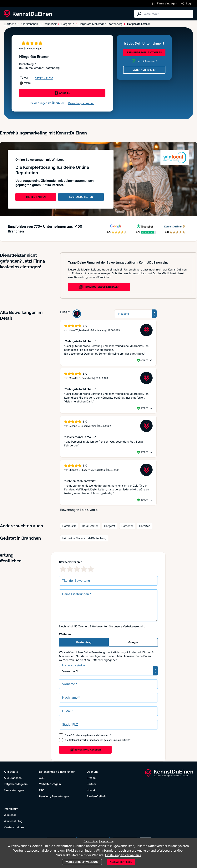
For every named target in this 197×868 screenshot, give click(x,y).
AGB (72, 735)
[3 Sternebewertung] (77, 569)
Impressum (11, 809)
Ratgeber (58, 25)
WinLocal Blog (13, 821)
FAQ (42, 790)
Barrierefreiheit (96, 796)
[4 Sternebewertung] (84, 569)
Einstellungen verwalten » (123, 855)
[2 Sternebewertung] (70, 569)
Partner (91, 784)
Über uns (93, 772)
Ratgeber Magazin (16, 784)
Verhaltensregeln (134, 626)
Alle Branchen (35, 25)
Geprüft (144, 360)
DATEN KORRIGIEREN (144, 70)
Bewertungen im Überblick (47, 103)
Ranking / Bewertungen (54, 796)
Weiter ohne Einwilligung (82, 862)
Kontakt (92, 790)
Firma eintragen (14, 790)
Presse (91, 778)
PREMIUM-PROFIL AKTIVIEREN (144, 52)
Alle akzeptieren (121, 862)
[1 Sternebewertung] (63, 569)
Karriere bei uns (14, 827)
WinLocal (10, 815)
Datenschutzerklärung (81, 740)
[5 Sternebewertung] (91, 569)
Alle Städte (12, 25)
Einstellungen (67, 772)
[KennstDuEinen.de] (28, 14)
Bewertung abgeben (81, 103)
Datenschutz (47, 772)
